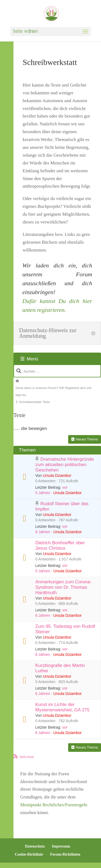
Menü (29, 359)
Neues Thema (85, 439)
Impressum (61, 846)
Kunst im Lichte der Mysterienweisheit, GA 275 (62, 707)
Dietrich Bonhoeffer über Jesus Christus (60, 545)
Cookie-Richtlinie (29, 854)
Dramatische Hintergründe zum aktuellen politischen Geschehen (65, 465)
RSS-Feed (27, 757)
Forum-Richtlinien (65, 854)
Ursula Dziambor (57, 476)
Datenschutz (35, 846)
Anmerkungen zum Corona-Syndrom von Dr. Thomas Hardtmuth (63, 587)
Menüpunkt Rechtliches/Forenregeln (54, 805)
